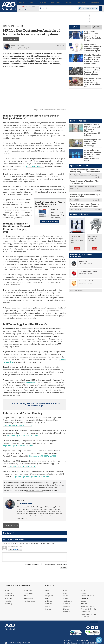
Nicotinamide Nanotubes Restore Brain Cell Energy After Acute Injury (93, 46)
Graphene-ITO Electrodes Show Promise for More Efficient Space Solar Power (92, 35)
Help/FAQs (67, 606)
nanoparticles (31, 382)
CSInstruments (78, 196)
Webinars (48, 601)
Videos (47, 598)
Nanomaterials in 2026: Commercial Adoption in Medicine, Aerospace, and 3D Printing (93, 124)
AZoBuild (8, 601)
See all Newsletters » (77, 277)
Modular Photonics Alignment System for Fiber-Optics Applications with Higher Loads (93, 57)
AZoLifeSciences (29, 601)
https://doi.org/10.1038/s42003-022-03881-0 (23, 435)
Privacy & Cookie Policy (89, 609)
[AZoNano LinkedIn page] (20, 10)
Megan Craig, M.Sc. (25, 48)
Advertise (84, 604)
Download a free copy (50, 221)
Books (65, 590)
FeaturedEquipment (97, 27)
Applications (67, 601)
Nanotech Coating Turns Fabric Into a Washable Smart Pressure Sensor (92, 68)
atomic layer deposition (35, 166)
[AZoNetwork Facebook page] (23, 10)
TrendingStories (75, 27)
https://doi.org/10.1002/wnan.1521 (43, 456)
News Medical (29, 598)
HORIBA (76, 187)
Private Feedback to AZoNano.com (55, 564)
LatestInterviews (86, 27)
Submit (64, 567)
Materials (66, 598)
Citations (8, 533)
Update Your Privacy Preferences (17, 641)
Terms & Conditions (88, 606)
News (47, 590)
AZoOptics (8, 598)
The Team (67, 612)
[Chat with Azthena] (99, 640)
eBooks (66, 593)
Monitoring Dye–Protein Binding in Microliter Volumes (83, 183)
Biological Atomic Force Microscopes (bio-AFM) (77, 226)
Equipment (49, 596)
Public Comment (33, 564)
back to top (94, 622)
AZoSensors (28, 590)
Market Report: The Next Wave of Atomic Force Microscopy (92, 133)
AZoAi (26, 596)
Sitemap (66, 609)
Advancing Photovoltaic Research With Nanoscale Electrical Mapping (85, 192)
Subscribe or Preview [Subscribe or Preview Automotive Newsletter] (85, 250)
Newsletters (85, 598)
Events (65, 596)
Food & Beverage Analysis (88, 258)
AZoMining (9, 604)
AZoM (7, 590)
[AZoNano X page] (26, 10)
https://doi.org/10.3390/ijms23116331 (17, 425)
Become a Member (88, 596)
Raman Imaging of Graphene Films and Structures (85, 170)
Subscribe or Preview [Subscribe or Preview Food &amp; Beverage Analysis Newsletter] (85, 260)
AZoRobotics (9, 593)
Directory (48, 606)
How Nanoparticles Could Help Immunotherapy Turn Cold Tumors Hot (93, 78)
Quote (77, 235)
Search (83, 593)
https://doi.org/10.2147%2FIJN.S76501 (22, 466)
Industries (67, 604)
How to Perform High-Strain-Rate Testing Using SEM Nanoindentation (86, 159)
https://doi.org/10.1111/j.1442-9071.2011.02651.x (32, 476)
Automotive (83, 248)
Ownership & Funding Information (89, 615)
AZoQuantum (28, 593)
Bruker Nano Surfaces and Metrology (86, 163)
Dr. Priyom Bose (25, 504)
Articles (48, 593)
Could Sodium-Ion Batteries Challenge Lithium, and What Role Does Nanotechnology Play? (93, 146)
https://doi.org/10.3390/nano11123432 (18, 446)
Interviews (49, 604)
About (83, 590)
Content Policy (86, 612)
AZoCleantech (10, 596)
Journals (48, 609)
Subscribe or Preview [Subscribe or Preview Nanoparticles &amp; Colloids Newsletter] (85, 270)
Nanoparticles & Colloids (87, 268)
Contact (84, 601)
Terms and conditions (34, 490)
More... (100, 2)
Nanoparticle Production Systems (93, 225)
